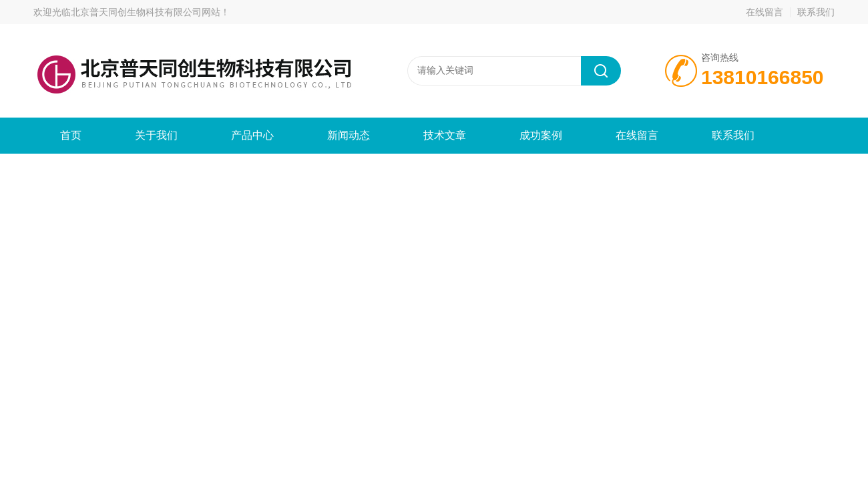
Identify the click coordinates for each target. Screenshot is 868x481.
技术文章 (445, 135)
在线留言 (765, 12)
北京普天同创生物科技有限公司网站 (146, 12)
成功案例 (541, 135)
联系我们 (816, 12)
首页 (71, 135)
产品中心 (252, 135)
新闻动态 (349, 135)
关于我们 (156, 135)
